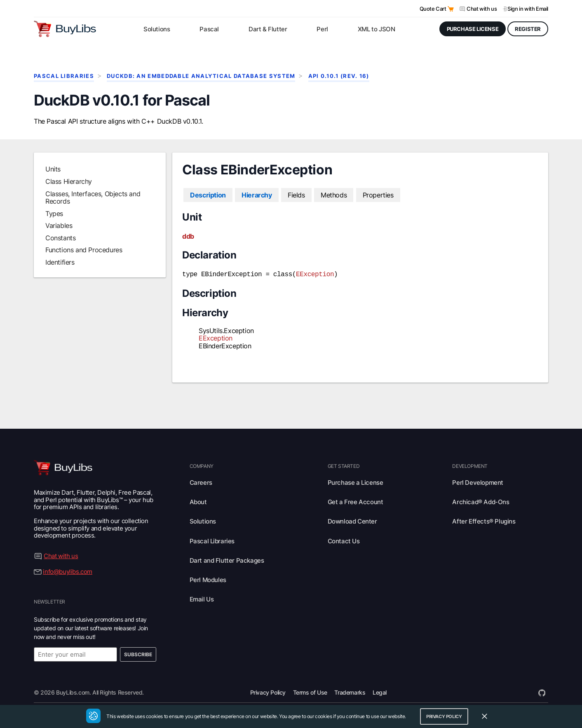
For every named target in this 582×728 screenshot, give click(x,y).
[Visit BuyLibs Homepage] (65, 29)
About (198, 501)
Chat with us (482, 9)
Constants (60, 238)
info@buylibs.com (68, 571)
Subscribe (138, 654)
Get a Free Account (356, 501)
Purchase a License (356, 482)
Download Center (352, 521)
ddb (188, 236)
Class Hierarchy (69, 181)
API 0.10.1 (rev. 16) (339, 76)
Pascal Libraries (64, 76)
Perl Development (478, 482)
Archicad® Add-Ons (481, 501)
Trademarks (350, 692)
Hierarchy (257, 195)
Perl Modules (208, 579)
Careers (201, 482)
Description (208, 195)
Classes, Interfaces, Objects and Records (93, 197)
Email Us (202, 599)
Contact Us (344, 540)
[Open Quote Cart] (451, 9)
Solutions (203, 521)
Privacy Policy (268, 692)
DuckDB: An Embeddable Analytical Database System (201, 76)
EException (315, 274)
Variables (59, 225)
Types (54, 214)
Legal (380, 692)
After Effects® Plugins (484, 521)
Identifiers (60, 262)
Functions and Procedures (84, 250)
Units (53, 169)
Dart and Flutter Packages (227, 560)
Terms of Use (310, 692)
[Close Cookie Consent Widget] (484, 716)
